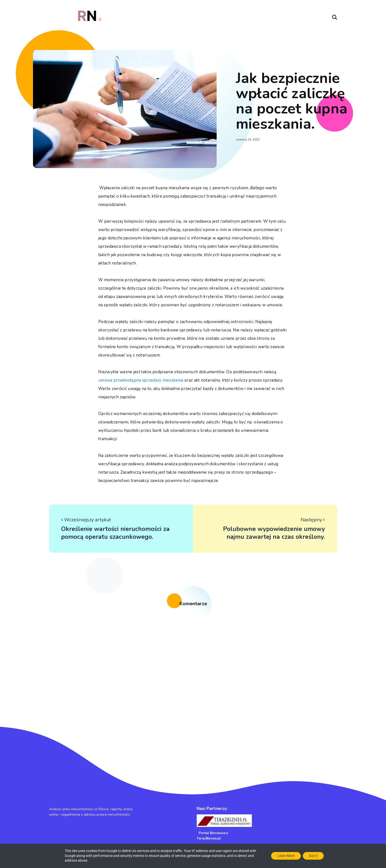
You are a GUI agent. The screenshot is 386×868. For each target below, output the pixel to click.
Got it (313, 856)
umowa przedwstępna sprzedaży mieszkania (141, 380)
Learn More (286, 856)
